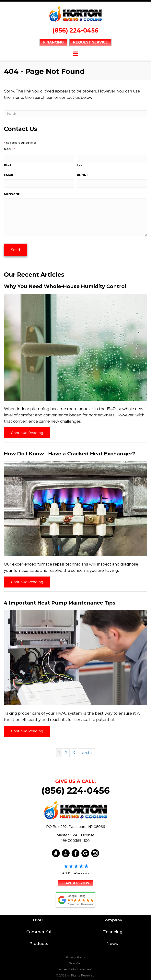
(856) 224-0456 (75, 30)
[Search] (75, 114)
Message (13, 193)
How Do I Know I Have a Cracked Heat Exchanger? (70, 451)
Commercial (39, 929)
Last (80, 165)
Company (112, 917)
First (8, 165)
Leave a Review (75, 880)
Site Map (75, 961)
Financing (112, 929)
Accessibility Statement (75, 967)
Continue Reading (27, 430)
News (112, 941)
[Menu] (75, 54)
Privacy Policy (76, 955)
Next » (86, 750)
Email (10, 175)
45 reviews (81, 871)
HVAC (39, 917)
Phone (83, 175)
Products (39, 941)
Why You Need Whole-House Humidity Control (65, 284)
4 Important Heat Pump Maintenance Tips (60, 600)
